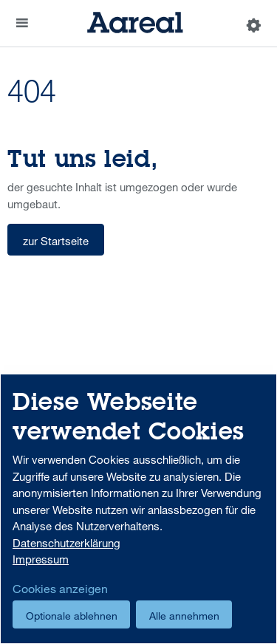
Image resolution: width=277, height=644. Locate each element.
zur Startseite (56, 241)
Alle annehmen (184, 616)
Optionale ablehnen (72, 616)
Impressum (41, 559)
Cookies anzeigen (60, 589)
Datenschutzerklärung (66, 543)
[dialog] (138, 509)
